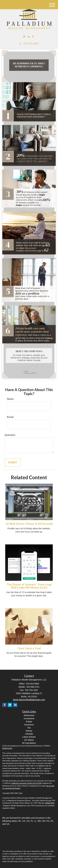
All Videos (29, 740)
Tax (29, 728)
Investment (29, 718)
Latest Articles (29, 737)
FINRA (48, 803)
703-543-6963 (29, 44)
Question (10, 435)
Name (10, 399)
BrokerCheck (7, 748)
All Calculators (29, 743)
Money (29, 731)
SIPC (53, 803)
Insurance (29, 725)
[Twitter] (24, 37)
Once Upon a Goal (29, 648)
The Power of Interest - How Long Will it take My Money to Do (29, 586)
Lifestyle (29, 734)
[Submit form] (13, 463)
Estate (29, 722)
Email (10, 417)
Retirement (29, 715)
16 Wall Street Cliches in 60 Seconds (29, 524)
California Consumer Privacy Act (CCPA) (26, 783)
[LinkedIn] (29, 37)
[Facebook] (33, 37)
